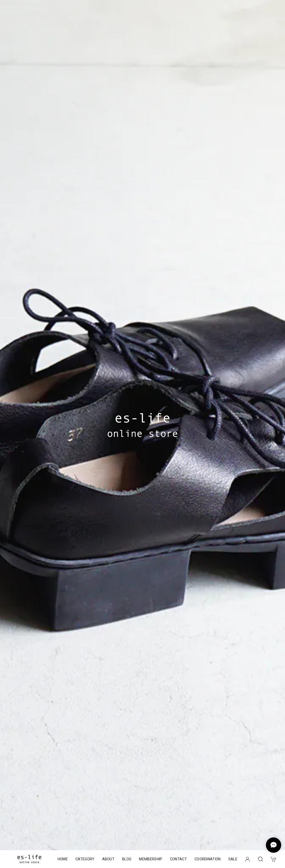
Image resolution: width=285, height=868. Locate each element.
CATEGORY (85, 859)
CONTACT (178, 859)
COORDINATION (208, 859)
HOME (63, 859)
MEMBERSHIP (151, 859)
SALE (233, 859)
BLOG (127, 859)
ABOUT (108, 859)
